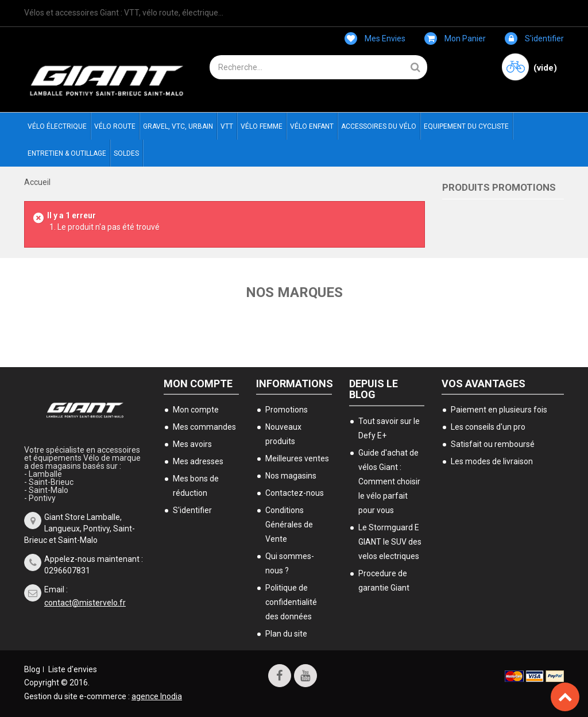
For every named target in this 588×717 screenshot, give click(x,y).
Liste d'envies (73, 669)
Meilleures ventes (297, 458)
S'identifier (534, 38)
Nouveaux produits (283, 434)
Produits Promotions (499, 187)
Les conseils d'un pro (488, 427)
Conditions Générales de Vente (289, 525)
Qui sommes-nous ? (290, 563)
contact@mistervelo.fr (85, 603)
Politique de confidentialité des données (291, 602)
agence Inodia (157, 696)
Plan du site (286, 634)
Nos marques (294, 292)
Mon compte (198, 383)
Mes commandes (204, 427)
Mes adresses (198, 461)
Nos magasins (291, 476)
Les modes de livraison (492, 461)
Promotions (287, 410)
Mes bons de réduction (196, 486)
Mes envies (375, 38)
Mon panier (455, 38)
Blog (32, 669)
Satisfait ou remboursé (493, 444)
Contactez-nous (295, 493)
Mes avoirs (192, 444)
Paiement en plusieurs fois (499, 410)
